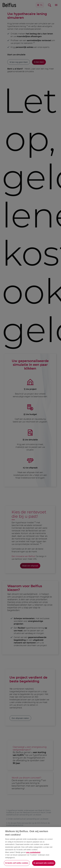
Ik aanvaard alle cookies (44, 863)
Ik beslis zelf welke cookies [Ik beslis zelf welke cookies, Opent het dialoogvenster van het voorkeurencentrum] (17, 863)
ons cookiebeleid (33, 852)
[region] (30, 848)
